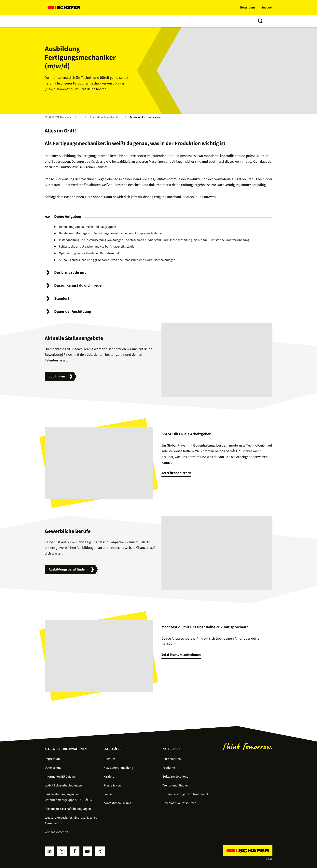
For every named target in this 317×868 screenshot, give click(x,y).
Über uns (160, 21)
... (81, 117)
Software (91, 21)
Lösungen (53, 21)
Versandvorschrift (57, 832)
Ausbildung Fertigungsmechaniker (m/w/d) (146, 117)
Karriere (109, 777)
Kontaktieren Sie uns (117, 803)
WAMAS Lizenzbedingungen (63, 785)
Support (267, 8)
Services (109, 21)
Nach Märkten (172, 759)
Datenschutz (53, 768)
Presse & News (113, 785)
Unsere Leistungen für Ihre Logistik (186, 794)
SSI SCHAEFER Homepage (58, 117)
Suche (108, 794)
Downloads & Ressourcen (179, 803)
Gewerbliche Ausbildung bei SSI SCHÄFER (106, 117)
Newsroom (247, 8)
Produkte (72, 21)
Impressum (52, 759)
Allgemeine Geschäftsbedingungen (68, 809)
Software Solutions (175, 777)
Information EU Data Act (61, 777)
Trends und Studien (134, 21)
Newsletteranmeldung (118, 768)
